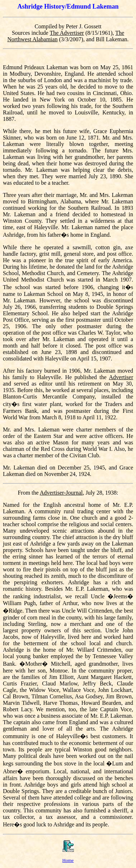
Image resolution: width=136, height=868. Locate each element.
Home (68, 860)
